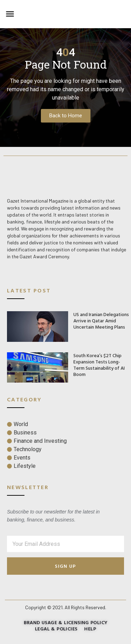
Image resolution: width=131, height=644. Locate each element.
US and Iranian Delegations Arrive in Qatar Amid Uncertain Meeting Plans (101, 320)
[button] (10, 14)
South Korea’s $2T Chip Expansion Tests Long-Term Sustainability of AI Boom (99, 365)
